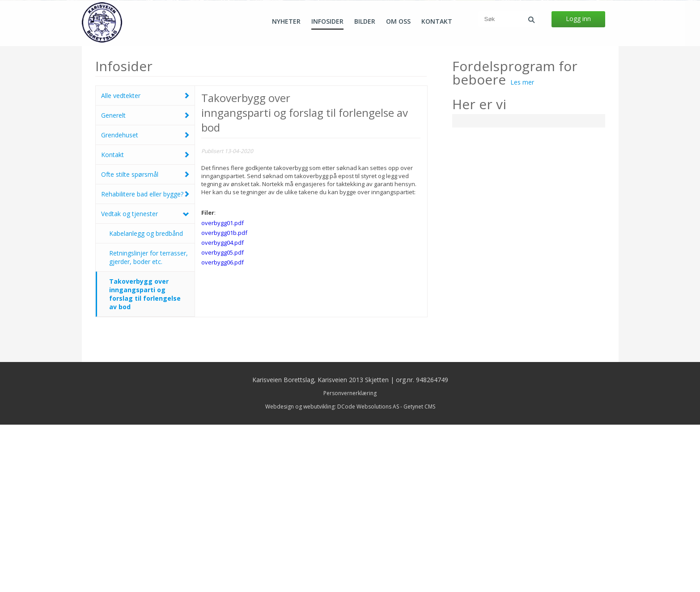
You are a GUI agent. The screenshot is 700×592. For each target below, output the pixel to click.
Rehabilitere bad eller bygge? (142, 361)
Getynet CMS (419, 574)
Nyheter (286, 21)
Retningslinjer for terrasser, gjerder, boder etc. (148, 425)
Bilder (365, 21)
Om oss (398, 21)
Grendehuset (120, 302)
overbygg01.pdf (223, 390)
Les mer (522, 249)
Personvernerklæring (350, 560)
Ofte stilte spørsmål (130, 342)
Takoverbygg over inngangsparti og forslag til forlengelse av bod (145, 461)
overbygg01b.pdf (224, 400)
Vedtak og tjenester (129, 381)
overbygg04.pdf (223, 410)
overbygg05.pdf (223, 420)
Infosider (327, 21)
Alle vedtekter (121, 263)
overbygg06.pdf (223, 430)
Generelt (113, 283)
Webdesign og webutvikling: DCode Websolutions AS (332, 574)
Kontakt (437, 21)
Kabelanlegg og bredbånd (146, 401)
